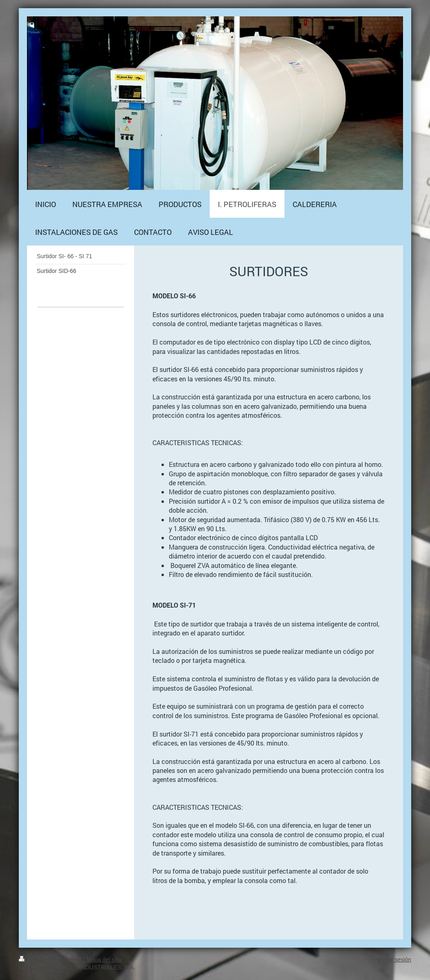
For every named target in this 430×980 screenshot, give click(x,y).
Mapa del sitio (104, 960)
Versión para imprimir (51, 960)
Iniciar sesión (394, 960)
